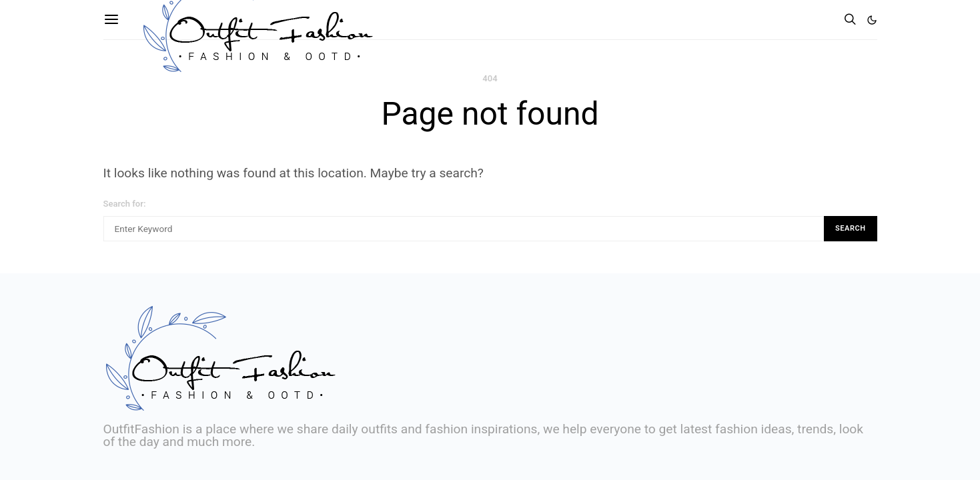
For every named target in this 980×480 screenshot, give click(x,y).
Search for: (125, 204)
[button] (872, 20)
